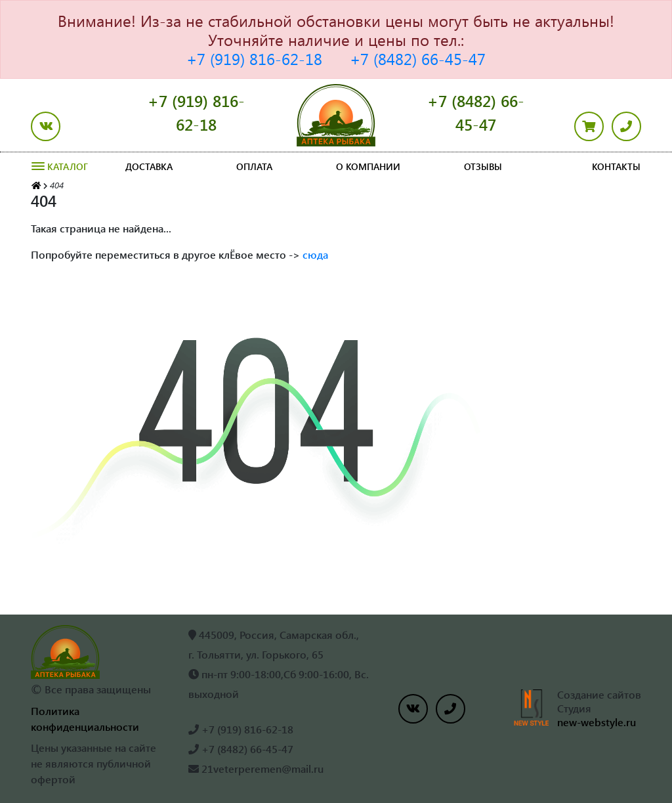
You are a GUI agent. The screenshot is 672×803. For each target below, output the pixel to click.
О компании (368, 166)
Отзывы (483, 166)
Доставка (149, 166)
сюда (315, 254)
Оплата (254, 166)
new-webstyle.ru (597, 722)
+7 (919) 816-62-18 (254, 58)
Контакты (616, 166)
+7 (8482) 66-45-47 (418, 58)
